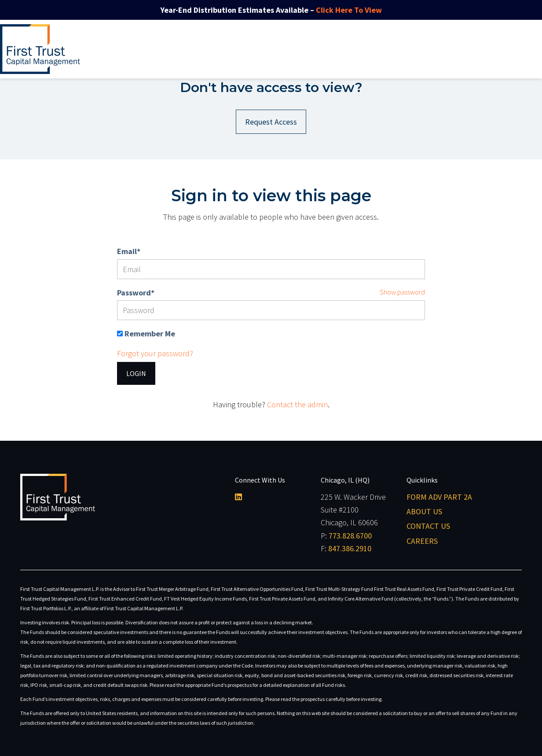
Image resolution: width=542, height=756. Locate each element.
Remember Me (150, 334)
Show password (402, 292)
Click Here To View (349, 10)
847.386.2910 (350, 548)
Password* (136, 293)
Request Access (271, 122)
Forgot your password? (155, 353)
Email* (129, 251)
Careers (422, 541)
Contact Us (428, 526)
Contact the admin (297, 404)
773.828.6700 (350, 536)
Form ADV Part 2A (439, 497)
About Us (424, 511)
